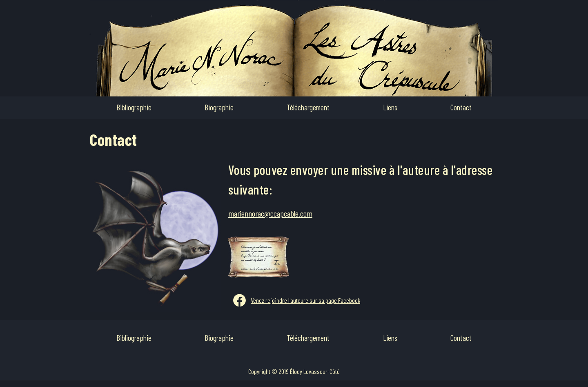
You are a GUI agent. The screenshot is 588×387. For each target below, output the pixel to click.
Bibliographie (134, 107)
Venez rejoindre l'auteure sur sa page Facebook (305, 300)
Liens (390, 107)
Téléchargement (308, 107)
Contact (461, 107)
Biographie (219, 107)
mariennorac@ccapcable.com (270, 213)
